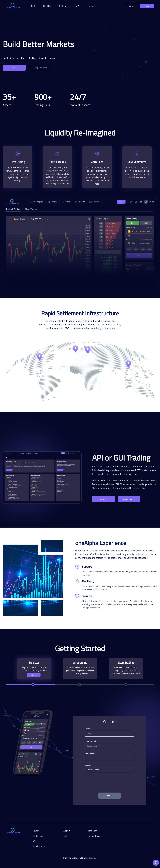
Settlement (64, 6)
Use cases (91, 6)
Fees (65, 836)
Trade (33, 6)
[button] (87, 758)
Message (88, 765)
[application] (156, 863)
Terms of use (94, 831)
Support (66, 831)
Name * (87, 729)
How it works (39, 846)
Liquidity (47, 6)
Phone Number (90, 753)
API (78, 6)
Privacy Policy (94, 836)
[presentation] (109, 780)
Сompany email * (91, 741)
